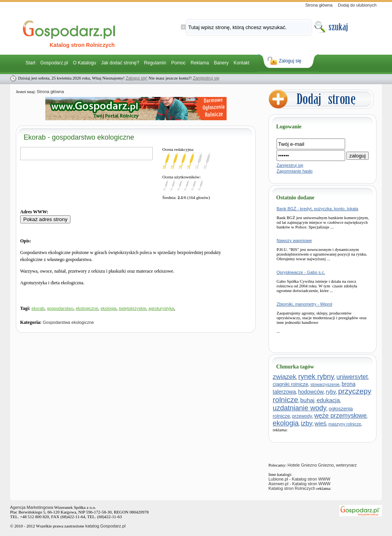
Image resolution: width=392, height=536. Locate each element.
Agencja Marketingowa (32, 507)
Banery (221, 63)
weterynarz (346, 465)
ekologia (108, 308)
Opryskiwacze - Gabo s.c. (301, 272)
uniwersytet (352, 377)
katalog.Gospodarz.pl (105, 526)
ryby (331, 392)
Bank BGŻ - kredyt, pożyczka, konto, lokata (317, 209)
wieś (320, 423)
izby (307, 423)
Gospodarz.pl (54, 63)
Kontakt (242, 63)
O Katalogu (84, 63)
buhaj (307, 400)
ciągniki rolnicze (291, 384)
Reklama (200, 63)
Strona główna (319, 5)
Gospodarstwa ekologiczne (68, 322)
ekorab (38, 308)
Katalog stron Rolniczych (292, 488)
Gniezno (326, 465)
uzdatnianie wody (300, 408)
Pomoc (178, 63)
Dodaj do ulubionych (357, 5)
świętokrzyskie (132, 308)
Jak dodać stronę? (120, 63)
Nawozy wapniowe (294, 240)
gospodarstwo (60, 308)
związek (284, 377)
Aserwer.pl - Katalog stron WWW (299, 484)
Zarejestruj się (206, 78)
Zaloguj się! (136, 78)
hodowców (311, 392)
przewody (302, 416)
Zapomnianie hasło (295, 171)
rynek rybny (316, 377)
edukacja (328, 400)
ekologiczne (87, 308)
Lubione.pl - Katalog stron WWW (299, 479)
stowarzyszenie (325, 384)
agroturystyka (161, 308)
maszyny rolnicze (345, 424)
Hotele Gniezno (302, 465)
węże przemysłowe (340, 416)
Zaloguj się (290, 61)
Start (30, 63)
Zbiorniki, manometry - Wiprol (304, 304)
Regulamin (155, 63)
